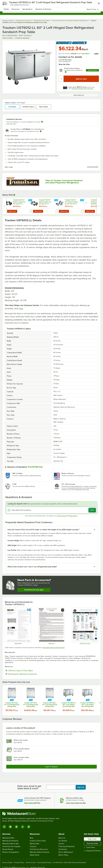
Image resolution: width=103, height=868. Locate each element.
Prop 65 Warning (35, 467)
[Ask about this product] (51, 510)
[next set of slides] (99, 206)
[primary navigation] (7, 4)
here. (21, 309)
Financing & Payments (67, 846)
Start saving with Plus (32, 803)
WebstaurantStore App (11, 844)
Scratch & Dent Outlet (38, 841)
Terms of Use (62, 516)
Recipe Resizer (8, 849)
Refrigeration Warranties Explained (30, 674)
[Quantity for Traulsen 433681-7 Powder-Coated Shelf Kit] (83, 211)
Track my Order (92, 843)
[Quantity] (61, 79)
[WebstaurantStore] (32, 814)
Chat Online (89, 847)
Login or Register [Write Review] (51, 767)
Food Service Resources (39, 849)
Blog (31, 838)
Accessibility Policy (44, 863)
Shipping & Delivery (92, 851)
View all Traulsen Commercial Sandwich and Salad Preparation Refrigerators (64, 182)
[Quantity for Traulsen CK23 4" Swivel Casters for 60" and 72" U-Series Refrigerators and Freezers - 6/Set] (31, 211)
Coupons (33, 846)
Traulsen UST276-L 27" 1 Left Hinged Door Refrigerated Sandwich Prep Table (12, 705)
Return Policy (63, 855)
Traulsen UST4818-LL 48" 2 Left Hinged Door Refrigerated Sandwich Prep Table (88, 705)
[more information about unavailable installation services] (42, 122)
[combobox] (51, 11)
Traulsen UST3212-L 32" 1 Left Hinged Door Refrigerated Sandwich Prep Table (50, 705)
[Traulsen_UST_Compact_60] (18, 626)
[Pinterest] (29, 827)
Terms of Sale (7, 863)
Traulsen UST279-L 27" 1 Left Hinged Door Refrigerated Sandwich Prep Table (31, 705)
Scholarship (63, 849)
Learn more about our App (76, 803)
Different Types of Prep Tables (28, 671)
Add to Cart (12, 211)
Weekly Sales (35, 844)
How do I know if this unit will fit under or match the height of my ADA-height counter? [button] (43, 530)
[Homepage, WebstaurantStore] (51, 4)
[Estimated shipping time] (41, 131)
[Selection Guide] (85, 626)
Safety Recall (34, 855)
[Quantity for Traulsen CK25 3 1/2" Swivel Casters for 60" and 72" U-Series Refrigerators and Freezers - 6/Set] (57, 211)
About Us (62, 838)
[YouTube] (10, 827)
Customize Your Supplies (11, 846)
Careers (61, 844)
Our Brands (63, 841)
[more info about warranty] (66, 72)
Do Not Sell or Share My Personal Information (70, 863)
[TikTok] (23, 827)
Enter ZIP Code (12, 124)
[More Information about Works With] (14, 195)
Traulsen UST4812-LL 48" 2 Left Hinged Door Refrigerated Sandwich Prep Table (69, 705)
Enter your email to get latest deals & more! (29, 787)
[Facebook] (16, 827)
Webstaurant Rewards (10, 841)
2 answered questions (22, 38)
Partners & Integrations (11, 852)
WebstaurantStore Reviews (40, 852)
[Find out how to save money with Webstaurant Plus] (5, 200)
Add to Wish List (79, 95)
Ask (92, 510)
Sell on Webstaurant (66, 852)
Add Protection (92, 70)
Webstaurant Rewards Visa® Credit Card (83, 89)
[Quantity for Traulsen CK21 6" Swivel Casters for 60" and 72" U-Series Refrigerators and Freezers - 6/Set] (6, 211)
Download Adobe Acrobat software (54, 648)
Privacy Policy (73, 516)
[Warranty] (51, 626)
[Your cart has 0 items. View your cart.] (97, 4)
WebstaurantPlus (8, 838)
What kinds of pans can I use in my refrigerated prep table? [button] (32, 567)
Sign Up (81, 787)
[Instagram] (4, 827)
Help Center (92, 839)
